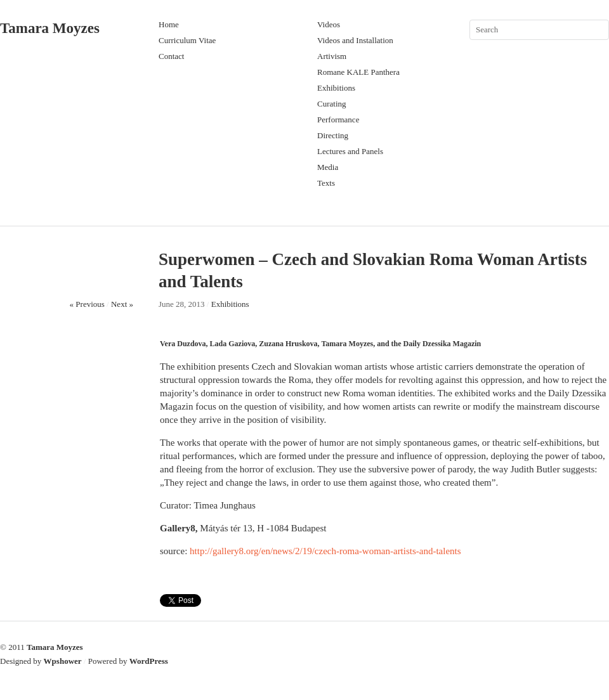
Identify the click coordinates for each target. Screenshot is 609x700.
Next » (122, 304)
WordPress (149, 661)
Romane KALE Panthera (358, 72)
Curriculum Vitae (187, 40)
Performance (338, 120)
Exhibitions (336, 88)
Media (328, 167)
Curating (332, 104)
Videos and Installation (355, 40)
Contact (171, 56)
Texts (326, 183)
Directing (333, 135)
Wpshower (63, 661)
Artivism (332, 56)
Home (169, 24)
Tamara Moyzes (50, 28)
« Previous (87, 304)
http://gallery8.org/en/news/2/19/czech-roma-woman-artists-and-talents (325, 551)
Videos (329, 24)
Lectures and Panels (350, 151)
